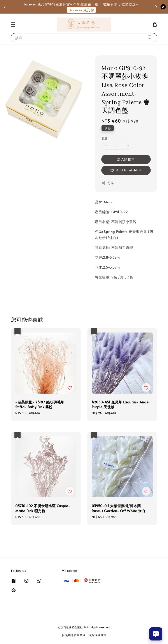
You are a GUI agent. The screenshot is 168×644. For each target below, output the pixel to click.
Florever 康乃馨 (81, 10)
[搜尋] (150, 38)
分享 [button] (108, 183)
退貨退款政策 (98, 635)
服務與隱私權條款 (73, 635)
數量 (104, 138)
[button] (13, 25)
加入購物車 (126, 159)
